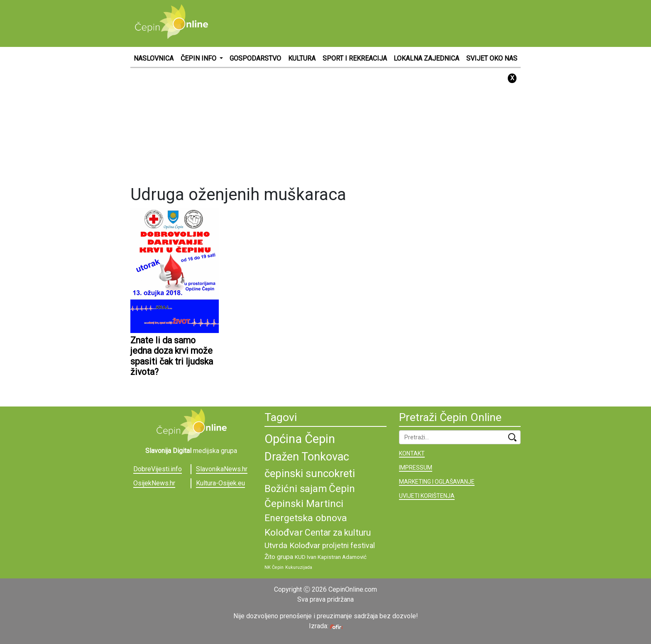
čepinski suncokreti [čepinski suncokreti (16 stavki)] (310, 473)
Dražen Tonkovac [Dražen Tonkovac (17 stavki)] (307, 457)
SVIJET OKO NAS (492, 58)
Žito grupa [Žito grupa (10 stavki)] (279, 557)
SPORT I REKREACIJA (355, 58)
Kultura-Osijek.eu (220, 483)
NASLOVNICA (154, 58)
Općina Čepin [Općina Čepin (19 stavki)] (300, 439)
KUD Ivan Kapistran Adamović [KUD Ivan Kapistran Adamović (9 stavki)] (331, 557)
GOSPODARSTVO (255, 58)
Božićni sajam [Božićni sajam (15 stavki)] (296, 489)
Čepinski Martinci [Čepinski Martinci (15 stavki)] (304, 504)
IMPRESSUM (416, 468)
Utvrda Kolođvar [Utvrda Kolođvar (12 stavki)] (292, 545)
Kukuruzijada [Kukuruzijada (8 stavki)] (299, 567)
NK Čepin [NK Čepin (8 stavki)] (274, 567)
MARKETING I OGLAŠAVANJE (437, 482)
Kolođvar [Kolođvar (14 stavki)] (284, 533)
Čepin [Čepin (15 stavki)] (342, 489)
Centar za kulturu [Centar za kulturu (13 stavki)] (338, 533)
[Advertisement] (370, 23)
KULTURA (302, 58)
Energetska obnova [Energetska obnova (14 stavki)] (306, 518)
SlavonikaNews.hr (222, 469)
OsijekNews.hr (154, 483)
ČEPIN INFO (199, 58)
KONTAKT (412, 453)
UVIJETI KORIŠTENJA (427, 496)
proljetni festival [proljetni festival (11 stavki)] (349, 546)
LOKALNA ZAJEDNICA (426, 58)
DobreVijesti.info (158, 469)
